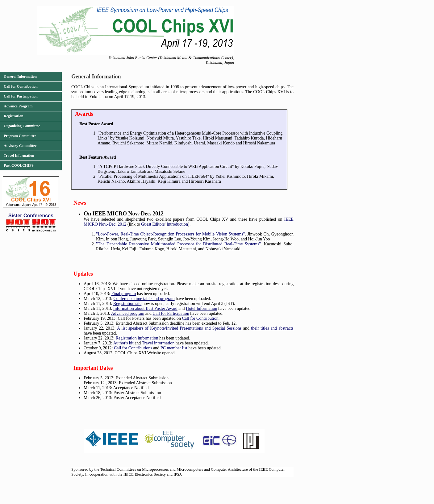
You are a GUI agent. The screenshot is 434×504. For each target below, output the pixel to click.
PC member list (174, 348)
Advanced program (128, 313)
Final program (123, 294)
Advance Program (18, 106)
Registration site (127, 304)
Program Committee (20, 136)
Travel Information (19, 156)
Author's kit (123, 343)
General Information (20, 77)
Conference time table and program (144, 299)
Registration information (137, 338)
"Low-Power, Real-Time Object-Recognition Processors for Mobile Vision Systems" (170, 234)
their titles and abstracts (272, 328)
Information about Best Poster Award (145, 308)
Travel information (158, 343)
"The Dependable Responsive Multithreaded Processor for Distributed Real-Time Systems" (178, 244)
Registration (13, 116)
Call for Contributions (133, 348)
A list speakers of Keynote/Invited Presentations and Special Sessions (179, 328)
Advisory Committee (20, 146)
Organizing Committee (22, 126)
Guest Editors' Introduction (165, 224)
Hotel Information (201, 308)
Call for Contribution (21, 86)
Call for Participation (21, 96)
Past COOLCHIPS (19, 165)
